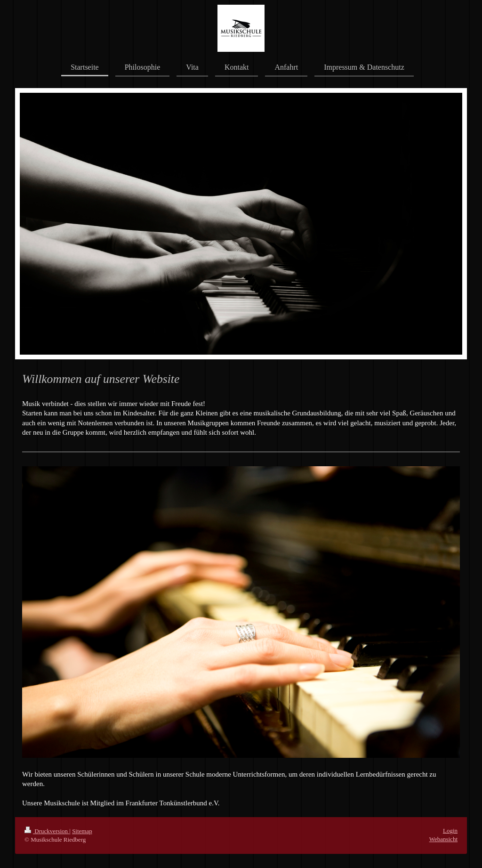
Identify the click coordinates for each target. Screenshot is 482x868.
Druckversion (47, 831)
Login (450, 831)
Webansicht (443, 839)
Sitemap (82, 831)
